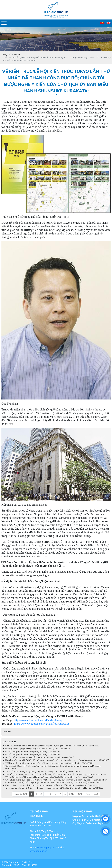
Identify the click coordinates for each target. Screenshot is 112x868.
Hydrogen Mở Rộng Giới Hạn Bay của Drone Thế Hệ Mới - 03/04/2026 (38, 749)
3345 (72, 794)
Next (88, 794)
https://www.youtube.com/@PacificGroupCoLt (42, 724)
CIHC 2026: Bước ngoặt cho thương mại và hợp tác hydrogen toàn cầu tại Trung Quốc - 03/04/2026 (52, 746)
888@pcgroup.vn (46, 847)
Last (96, 794)
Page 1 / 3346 (21, 794)
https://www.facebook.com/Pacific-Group (38, 720)
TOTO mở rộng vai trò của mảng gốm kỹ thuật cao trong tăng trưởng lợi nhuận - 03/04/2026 (49, 763)
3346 (80, 794)
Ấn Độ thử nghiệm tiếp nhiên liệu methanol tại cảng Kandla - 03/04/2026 (40, 757)
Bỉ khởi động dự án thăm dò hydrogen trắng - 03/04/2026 (32, 751)
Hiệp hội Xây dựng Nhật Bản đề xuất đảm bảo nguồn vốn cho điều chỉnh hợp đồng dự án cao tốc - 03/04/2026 (57, 760)
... (65, 794)
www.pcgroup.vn (39, 851)
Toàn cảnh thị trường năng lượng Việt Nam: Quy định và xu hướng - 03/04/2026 (43, 771)
